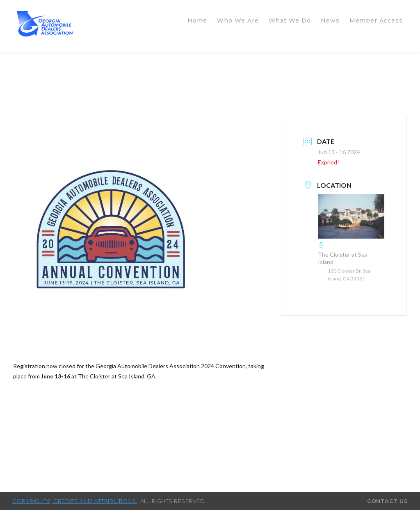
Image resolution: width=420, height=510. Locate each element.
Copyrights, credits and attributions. (75, 501)
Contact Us (387, 501)
